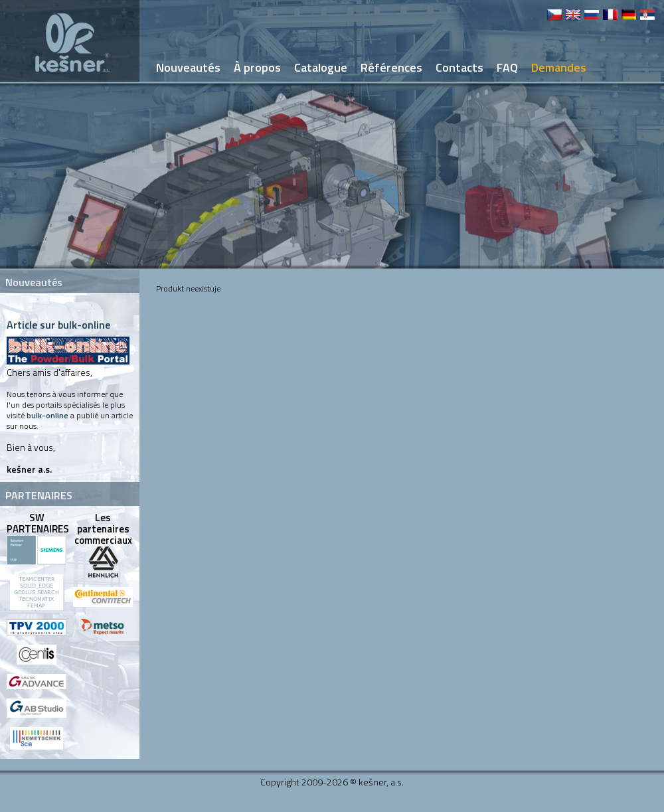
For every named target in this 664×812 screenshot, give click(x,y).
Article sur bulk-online (58, 325)
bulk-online (47, 415)
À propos (257, 67)
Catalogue (321, 67)
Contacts (459, 67)
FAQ (507, 67)
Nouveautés (188, 67)
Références (391, 67)
